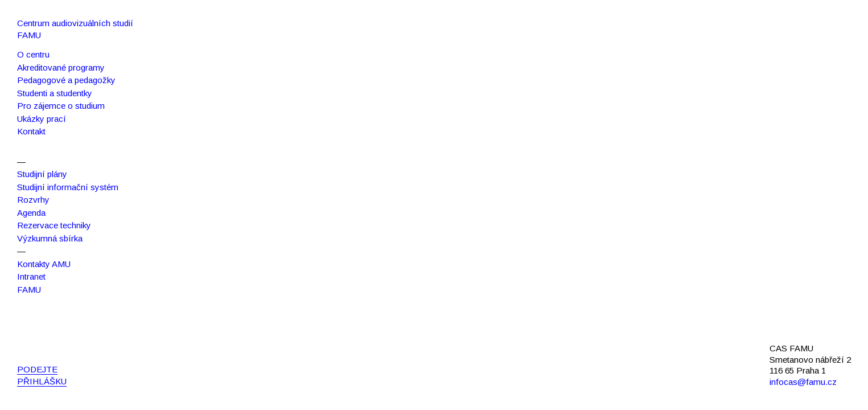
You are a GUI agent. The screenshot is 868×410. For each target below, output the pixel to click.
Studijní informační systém (68, 187)
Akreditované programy (61, 67)
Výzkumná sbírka (50, 238)
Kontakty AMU (44, 264)
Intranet (31, 276)
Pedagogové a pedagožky (66, 80)
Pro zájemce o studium (61, 106)
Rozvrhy (33, 200)
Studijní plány (42, 174)
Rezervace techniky (54, 225)
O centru (33, 54)
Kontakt (31, 131)
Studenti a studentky (55, 93)
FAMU (29, 290)
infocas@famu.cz (803, 382)
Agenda (31, 213)
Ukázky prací (42, 119)
